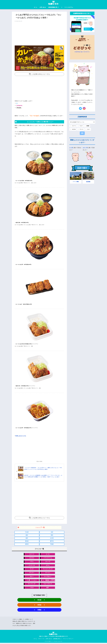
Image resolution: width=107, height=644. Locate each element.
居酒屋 (89, 126)
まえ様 (71, 148)
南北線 (39, 601)
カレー (32, 577)
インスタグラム (69, 7)
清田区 (27, 544)
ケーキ (48, 554)
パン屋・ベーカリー (32, 581)
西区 (52, 535)
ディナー (32, 573)
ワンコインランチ (48, 570)
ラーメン (48, 573)
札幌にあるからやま (21, 436)
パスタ (32, 588)
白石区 (52, 538)
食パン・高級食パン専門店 (48, 581)
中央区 (27, 532)
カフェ (48, 566)
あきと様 (85, 148)
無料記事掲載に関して (54, 7)
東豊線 (39, 611)
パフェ (32, 562)
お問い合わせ (43, 7)
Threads (19, 108)
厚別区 (27, 541)
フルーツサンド (48, 585)
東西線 (39, 606)
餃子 (48, 588)
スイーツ (32, 554)
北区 (52, 532)
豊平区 (52, 541)
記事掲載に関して (57, 640)
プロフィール (41, 640)
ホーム (36, 7)
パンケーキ (32, 566)
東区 (27, 535)
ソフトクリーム (48, 558)
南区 (27, 538)
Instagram (19, 105)
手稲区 (52, 544)
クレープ (48, 562)
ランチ (32, 570)
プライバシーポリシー (68, 640)
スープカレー (48, 577)
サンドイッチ (32, 585)
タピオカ (32, 558)
